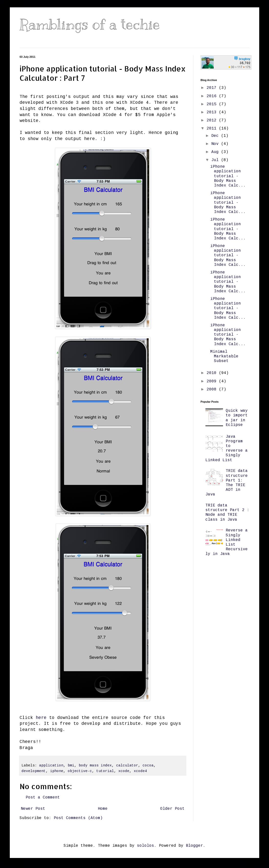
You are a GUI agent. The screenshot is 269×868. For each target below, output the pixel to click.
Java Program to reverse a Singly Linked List (227, 448)
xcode (124, 771)
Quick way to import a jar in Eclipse (237, 418)
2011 (213, 129)
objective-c (80, 771)
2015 (213, 104)
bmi (71, 765)
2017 (213, 88)
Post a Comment (43, 798)
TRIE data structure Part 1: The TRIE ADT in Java (227, 483)
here (41, 718)
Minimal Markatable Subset (224, 356)
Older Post (172, 809)
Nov (216, 144)
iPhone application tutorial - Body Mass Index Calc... (228, 176)
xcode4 (140, 771)
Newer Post (33, 809)
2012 (213, 120)
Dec (216, 136)
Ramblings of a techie (90, 24)
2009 (213, 381)
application (51, 765)
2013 (213, 112)
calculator (127, 765)
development (34, 771)
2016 (213, 96)
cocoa (148, 765)
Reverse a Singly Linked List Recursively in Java (227, 542)
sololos (146, 846)
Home (103, 809)
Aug (216, 152)
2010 (213, 373)
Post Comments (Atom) (78, 818)
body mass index (95, 765)
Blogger (194, 846)
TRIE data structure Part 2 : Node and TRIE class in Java (227, 513)
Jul (216, 160)
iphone (57, 771)
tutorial (105, 771)
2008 (213, 389)
